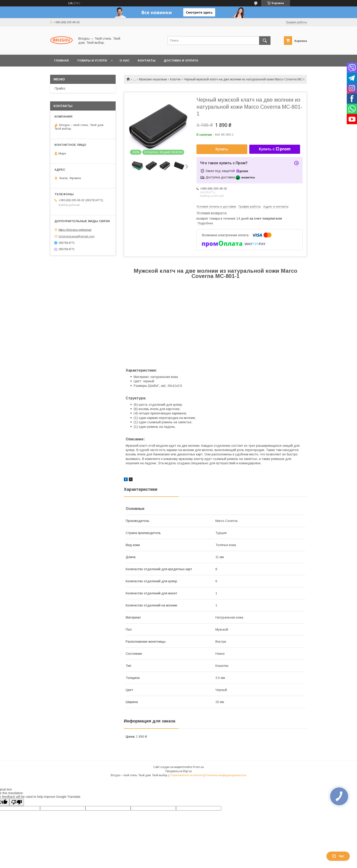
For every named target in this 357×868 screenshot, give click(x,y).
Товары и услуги (92, 60)
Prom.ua (198, 767)
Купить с (275, 149)
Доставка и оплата (181, 60)
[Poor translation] (17, 802)
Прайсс (60, 88)
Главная (61, 60)
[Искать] (265, 41)
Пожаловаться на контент (186, 775)
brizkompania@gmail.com (77, 236)
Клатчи (175, 79)
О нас (125, 60)
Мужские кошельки (153, 79)
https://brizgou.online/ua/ (75, 230)
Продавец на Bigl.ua (178, 771)
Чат (338, 856)
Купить (222, 149)
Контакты (147, 60)
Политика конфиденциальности (226, 775)
